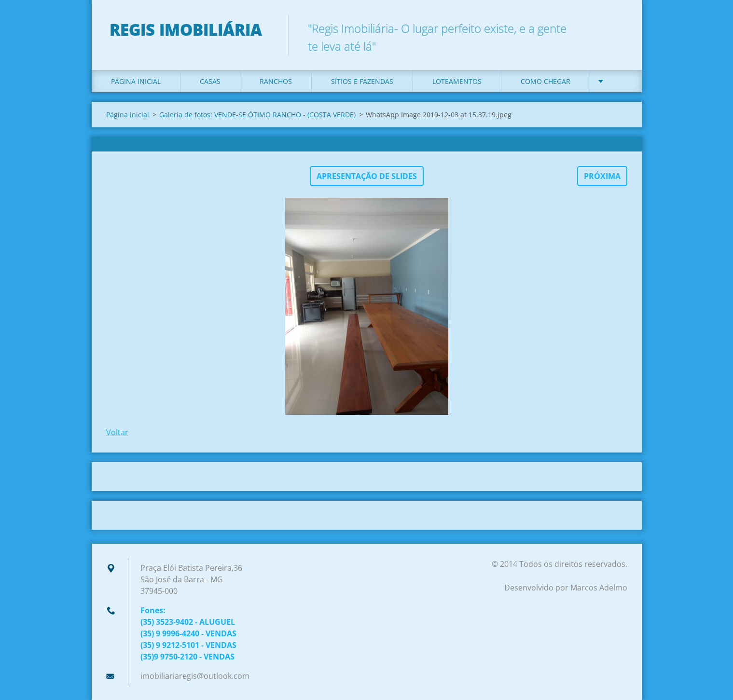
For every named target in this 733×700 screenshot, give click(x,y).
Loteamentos (457, 81)
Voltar (117, 432)
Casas (210, 81)
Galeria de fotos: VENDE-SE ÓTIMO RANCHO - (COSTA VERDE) (257, 115)
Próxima (602, 176)
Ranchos (276, 81)
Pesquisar (617, 28)
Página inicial (136, 81)
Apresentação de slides (367, 176)
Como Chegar (546, 81)
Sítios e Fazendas (362, 81)
